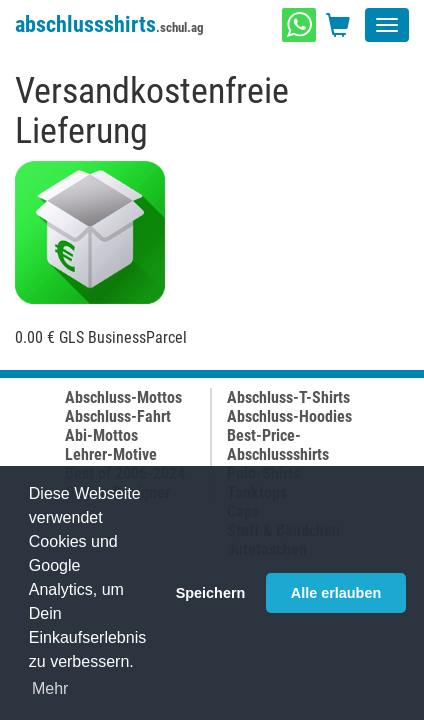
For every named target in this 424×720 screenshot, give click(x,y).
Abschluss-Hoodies (289, 416)
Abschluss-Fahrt (118, 416)
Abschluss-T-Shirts (288, 397)
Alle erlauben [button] (336, 593)
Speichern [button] (211, 593)
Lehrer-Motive (111, 454)
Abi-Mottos (101, 435)
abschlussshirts (109, 24)
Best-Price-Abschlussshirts (278, 445)
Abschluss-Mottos (123, 397)
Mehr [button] (50, 688)
